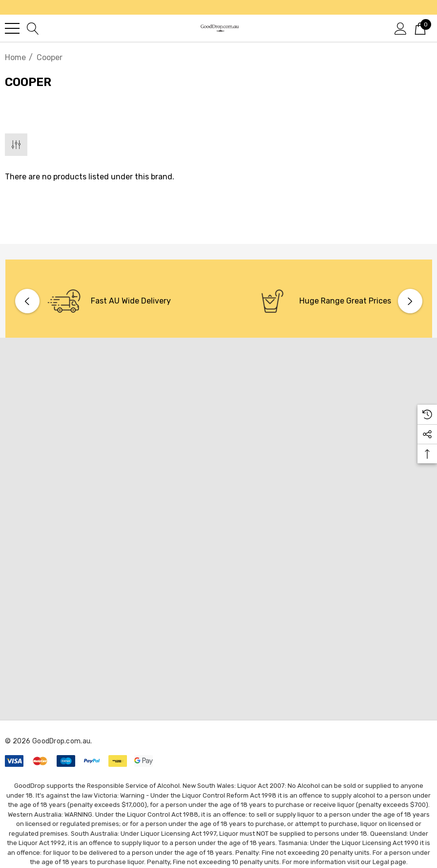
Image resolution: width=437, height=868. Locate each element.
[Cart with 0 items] (420, 28)
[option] (114, 301)
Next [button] (410, 301)
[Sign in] (401, 28)
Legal (381, 862)
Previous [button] (27, 301)
